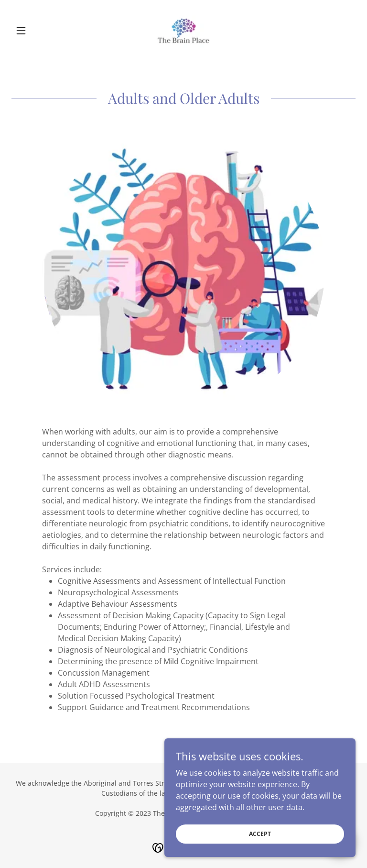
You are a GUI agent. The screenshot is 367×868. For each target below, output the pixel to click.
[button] (37, 31)
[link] (183, 31)
